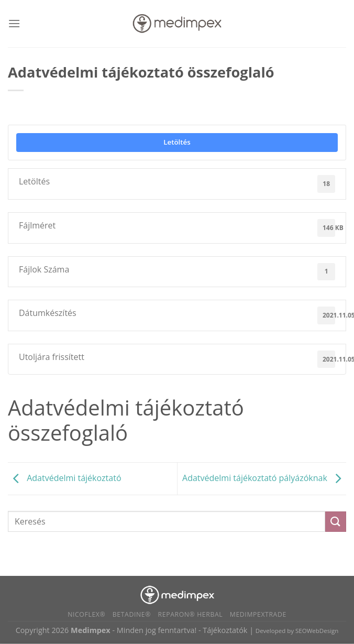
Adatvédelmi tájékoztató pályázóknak (264, 478)
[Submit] (336, 522)
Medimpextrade (258, 614)
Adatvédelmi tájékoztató (65, 478)
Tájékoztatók (225, 630)
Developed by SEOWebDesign (297, 631)
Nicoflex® (86, 614)
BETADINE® (132, 614)
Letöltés (177, 142)
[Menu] (14, 23)
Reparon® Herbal (191, 614)
